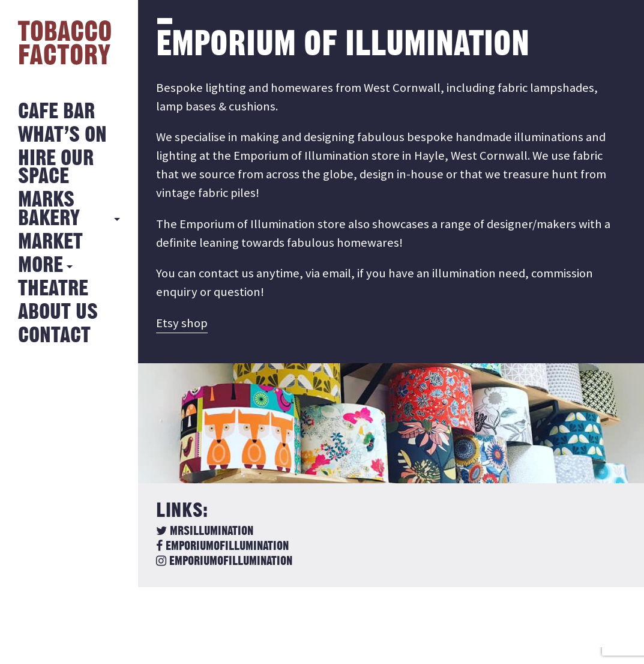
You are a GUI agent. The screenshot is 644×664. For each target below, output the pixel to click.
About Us (58, 312)
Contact (54, 336)
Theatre (53, 289)
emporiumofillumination (222, 546)
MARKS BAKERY (49, 209)
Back (186, 621)
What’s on (62, 135)
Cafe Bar (56, 112)
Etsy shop (182, 323)
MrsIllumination (205, 531)
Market (50, 242)
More (41, 266)
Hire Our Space (56, 168)
